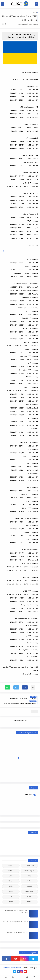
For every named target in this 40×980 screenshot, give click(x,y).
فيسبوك (29, 886)
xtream (11, 902)
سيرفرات (11, 881)
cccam (29, 897)
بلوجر (29, 876)
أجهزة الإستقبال (29, 866)
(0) (4, 24)
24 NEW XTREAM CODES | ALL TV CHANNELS (15, 922)
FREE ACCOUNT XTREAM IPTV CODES (17, 933)
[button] (25, 687)
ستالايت (29, 881)
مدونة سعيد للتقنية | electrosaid (13, 968)
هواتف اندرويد (29, 892)
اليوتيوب (11, 871)
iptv (11, 897)
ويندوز (11, 892)
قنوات (35, 13)
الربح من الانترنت (29, 871)
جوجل (11, 876)
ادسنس (11, 866)
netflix (29, 902)
